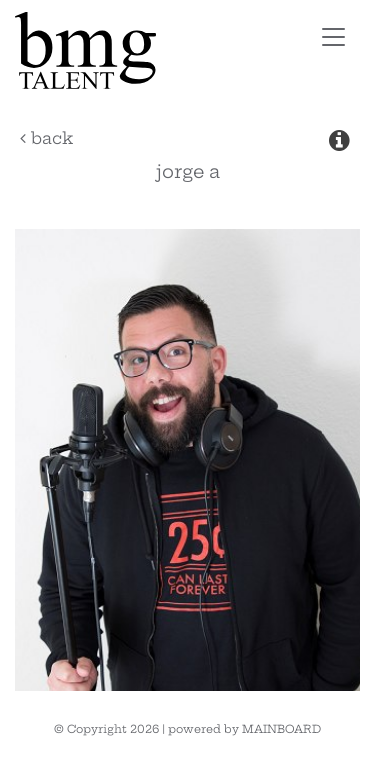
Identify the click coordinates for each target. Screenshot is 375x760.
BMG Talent (144, 50)
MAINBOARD (281, 729)
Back (46, 138)
